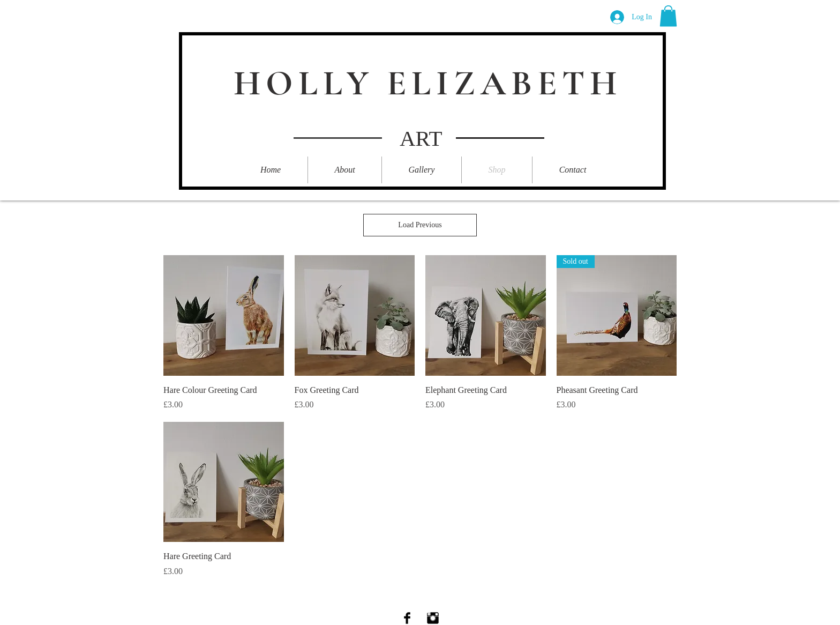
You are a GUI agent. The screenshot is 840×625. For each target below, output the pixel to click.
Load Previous (420, 225)
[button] (668, 16)
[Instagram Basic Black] (433, 618)
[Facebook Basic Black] (407, 618)
